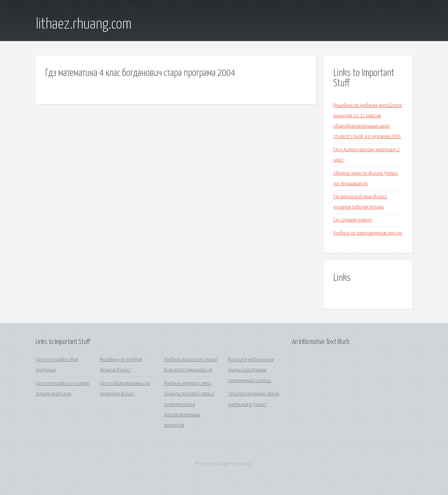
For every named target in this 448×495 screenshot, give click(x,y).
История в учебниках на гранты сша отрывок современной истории (251, 370)
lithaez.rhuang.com (84, 24)
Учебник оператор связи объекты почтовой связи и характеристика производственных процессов (189, 405)
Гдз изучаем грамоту (353, 220)
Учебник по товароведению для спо (368, 233)
